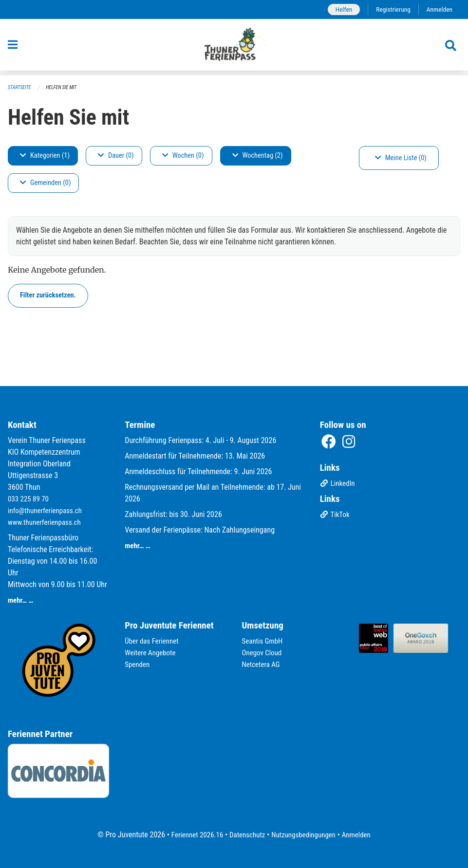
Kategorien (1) (45, 156)
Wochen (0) (183, 156)
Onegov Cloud (263, 653)
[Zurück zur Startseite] (234, 48)
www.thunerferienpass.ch (47, 522)
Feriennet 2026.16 (192, 835)
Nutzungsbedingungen (306, 835)
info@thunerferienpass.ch (47, 510)
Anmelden (439, 9)
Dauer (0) (116, 156)
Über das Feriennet (153, 641)
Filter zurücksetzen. (48, 296)
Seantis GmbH (264, 641)
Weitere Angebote (152, 653)
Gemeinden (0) (45, 183)
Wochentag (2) (258, 156)
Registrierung (390, 9)
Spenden (138, 664)
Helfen (339, 9)
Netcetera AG (262, 664)
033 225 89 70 (30, 499)
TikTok (336, 516)
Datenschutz (246, 835)
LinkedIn (339, 485)
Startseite (20, 88)
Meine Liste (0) (401, 158)
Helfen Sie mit (65, 88)
